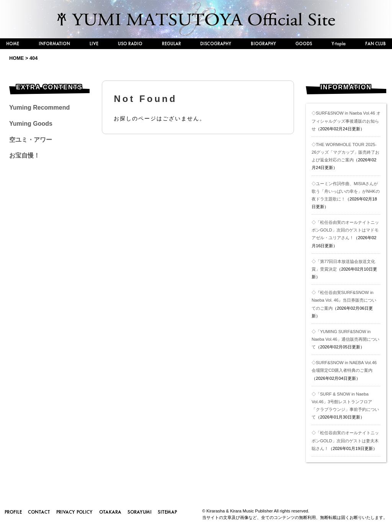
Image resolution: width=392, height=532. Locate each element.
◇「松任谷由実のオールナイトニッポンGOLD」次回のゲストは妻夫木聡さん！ (345, 440)
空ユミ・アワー (31, 140)
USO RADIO (130, 44)
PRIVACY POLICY (74, 512)
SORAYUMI (140, 512)
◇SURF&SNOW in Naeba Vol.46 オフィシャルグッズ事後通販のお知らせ (346, 121)
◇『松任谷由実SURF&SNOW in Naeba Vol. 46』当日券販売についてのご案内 (344, 300)
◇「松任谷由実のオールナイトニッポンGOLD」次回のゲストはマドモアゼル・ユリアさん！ (345, 230)
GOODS (304, 44)
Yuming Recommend (39, 108)
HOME (13, 44)
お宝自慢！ (24, 155)
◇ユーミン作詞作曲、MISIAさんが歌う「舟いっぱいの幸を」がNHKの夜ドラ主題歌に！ (346, 191)
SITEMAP (167, 512)
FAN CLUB (376, 44)
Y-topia (339, 44)
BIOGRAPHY (263, 44)
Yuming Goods (31, 124)
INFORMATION (54, 44)
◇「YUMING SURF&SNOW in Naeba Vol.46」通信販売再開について (345, 339)
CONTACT (39, 512)
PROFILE (13, 512)
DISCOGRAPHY (216, 44)
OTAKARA (110, 512)
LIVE (94, 44)
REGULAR (171, 44)
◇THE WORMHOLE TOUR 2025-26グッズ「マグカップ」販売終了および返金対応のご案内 (345, 152)
